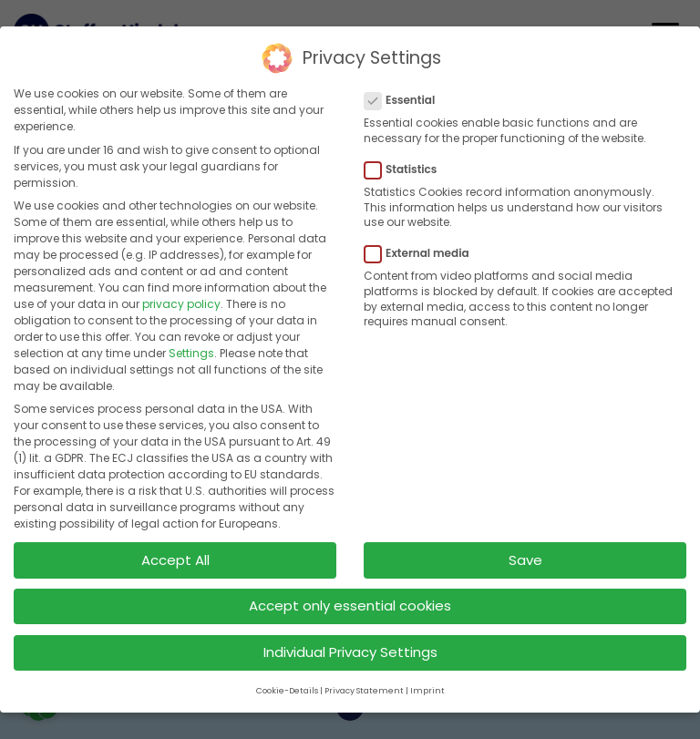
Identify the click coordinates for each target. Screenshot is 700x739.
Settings (191, 350)
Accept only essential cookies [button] (350, 603)
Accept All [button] (175, 557)
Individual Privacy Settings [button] (350, 649)
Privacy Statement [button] (364, 688)
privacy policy (181, 301)
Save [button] (525, 557)
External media (422, 251)
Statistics (406, 167)
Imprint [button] (427, 688)
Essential (405, 98)
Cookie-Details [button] (287, 688)
